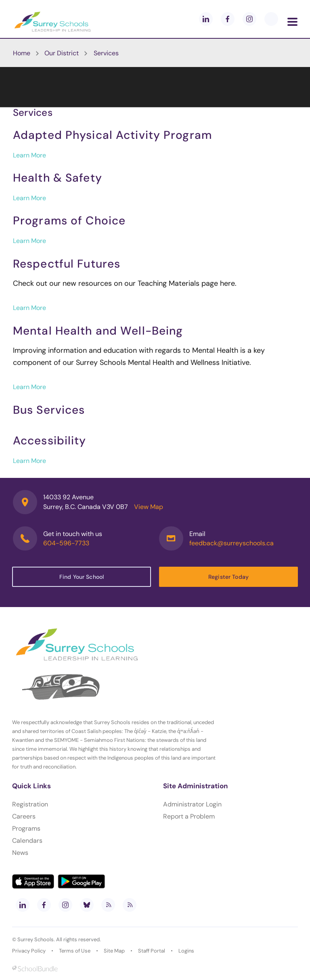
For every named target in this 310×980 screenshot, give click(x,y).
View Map (149, 507)
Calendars (27, 841)
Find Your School (82, 577)
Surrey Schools (36, 939)
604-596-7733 (66, 543)
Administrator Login (192, 804)
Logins (186, 951)
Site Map (114, 951)
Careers (24, 816)
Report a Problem (189, 816)
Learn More (29, 155)
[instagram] (249, 19)
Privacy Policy (29, 951)
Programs (26, 828)
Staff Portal (152, 951)
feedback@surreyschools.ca (231, 543)
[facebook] (228, 19)
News (20, 853)
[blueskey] (271, 19)
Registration (30, 804)
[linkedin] (206, 19)
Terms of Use (75, 951)
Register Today (228, 577)
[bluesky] (87, 905)
